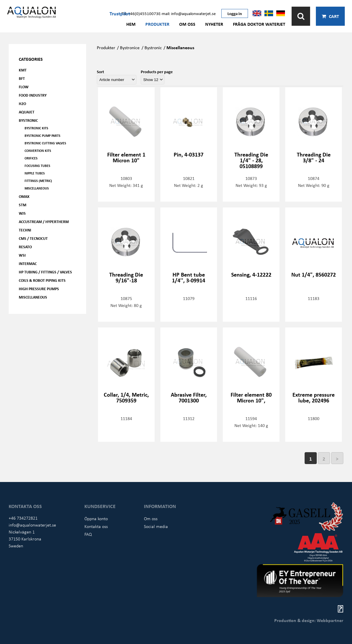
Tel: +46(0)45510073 (140, 13)
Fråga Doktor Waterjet (259, 24)
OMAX (24, 196)
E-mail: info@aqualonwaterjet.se (187, 13)
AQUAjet (27, 112)
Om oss (187, 24)
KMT (23, 70)
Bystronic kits (36, 128)
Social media (156, 526)
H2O (22, 103)
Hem (131, 24)
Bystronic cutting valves (45, 143)
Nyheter (214, 24)
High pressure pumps (39, 289)
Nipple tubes (35, 173)
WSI (22, 255)
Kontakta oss (96, 526)
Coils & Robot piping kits (42, 280)
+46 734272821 (23, 518)
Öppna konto (96, 518)
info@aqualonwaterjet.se (32, 525)
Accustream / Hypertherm (44, 221)
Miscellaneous (37, 188)
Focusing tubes (37, 166)
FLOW (24, 87)
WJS (22, 213)
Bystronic (28, 120)
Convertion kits (38, 151)
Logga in (235, 13)
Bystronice (130, 47)
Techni (25, 230)
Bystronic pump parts (42, 136)
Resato (25, 247)
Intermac (28, 263)
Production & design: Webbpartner (309, 620)
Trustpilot (120, 13)
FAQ (88, 534)
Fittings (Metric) (38, 181)
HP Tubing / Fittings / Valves (45, 272)
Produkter (157, 24)
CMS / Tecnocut (33, 238)
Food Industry (33, 95)
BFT (22, 78)
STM (23, 205)
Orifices (31, 158)
